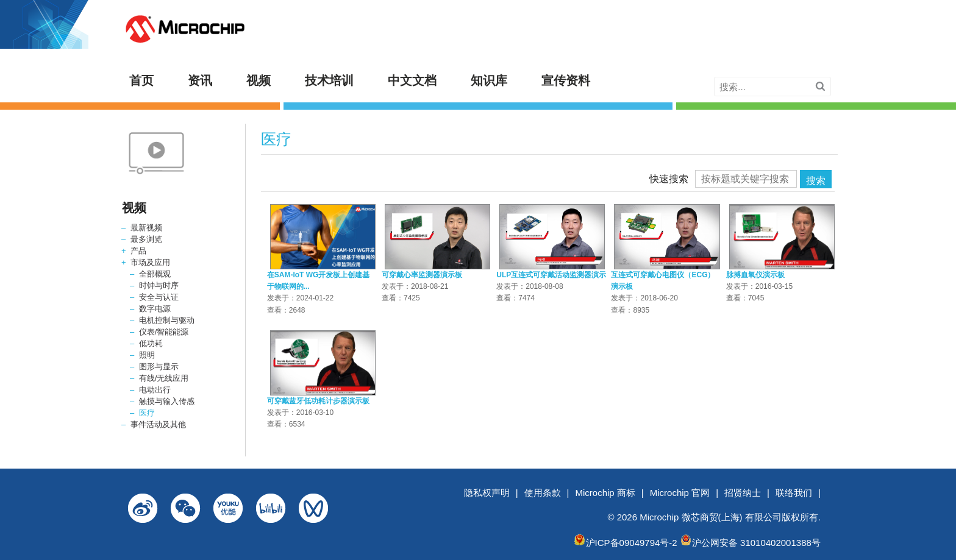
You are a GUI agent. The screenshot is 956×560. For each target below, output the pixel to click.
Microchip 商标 (605, 493)
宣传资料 (566, 80)
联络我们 (794, 493)
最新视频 (146, 228)
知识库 (489, 80)
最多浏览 (146, 239)
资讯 (200, 80)
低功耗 (151, 343)
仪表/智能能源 (164, 332)
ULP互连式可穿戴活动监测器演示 (551, 275)
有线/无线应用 (164, 378)
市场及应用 (150, 262)
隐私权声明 (487, 493)
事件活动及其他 (158, 424)
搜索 (816, 181)
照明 (147, 355)
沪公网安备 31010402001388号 (756, 543)
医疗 (147, 413)
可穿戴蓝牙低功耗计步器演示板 (318, 401)
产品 (138, 251)
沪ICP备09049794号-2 (632, 543)
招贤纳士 (743, 493)
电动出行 (155, 390)
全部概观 (155, 274)
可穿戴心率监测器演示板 (422, 275)
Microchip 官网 (680, 493)
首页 (141, 80)
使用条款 (543, 493)
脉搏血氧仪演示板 (755, 275)
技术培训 (329, 80)
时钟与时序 (159, 285)
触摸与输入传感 (167, 401)
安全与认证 (159, 297)
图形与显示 (159, 367)
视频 (259, 80)
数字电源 (155, 309)
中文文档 (412, 80)
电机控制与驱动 (167, 320)
